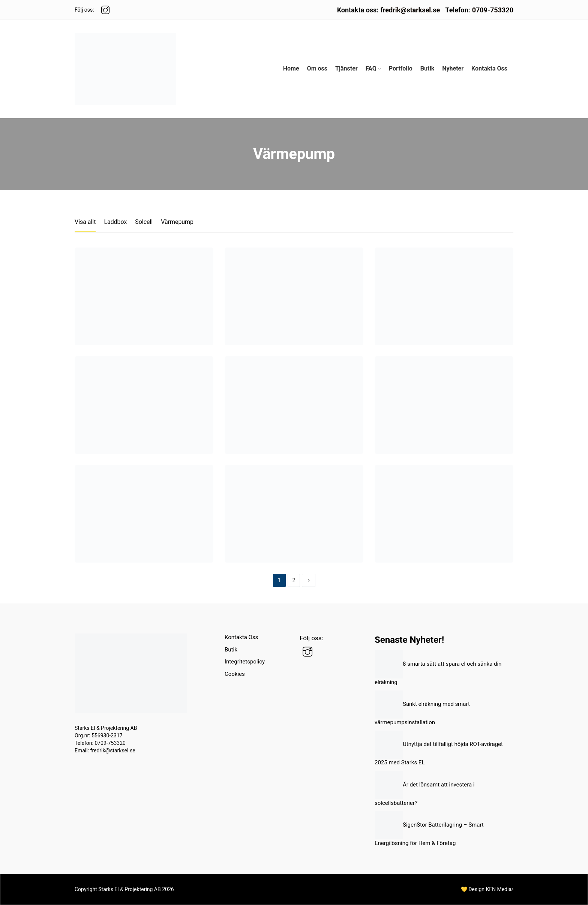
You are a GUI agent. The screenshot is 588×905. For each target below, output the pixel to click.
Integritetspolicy (245, 662)
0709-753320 (493, 10)
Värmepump (178, 222)
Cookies (235, 674)
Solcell (144, 222)
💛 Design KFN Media (487, 889)
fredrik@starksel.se (410, 10)
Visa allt (85, 222)
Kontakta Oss (241, 637)
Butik (231, 650)
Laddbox (116, 222)
